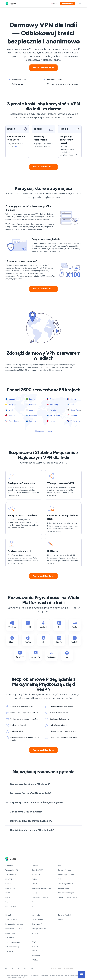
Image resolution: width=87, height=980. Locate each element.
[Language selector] (54, 4)
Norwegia (32, 415)
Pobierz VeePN (68, 4)
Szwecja (31, 421)
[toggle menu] (80, 4)
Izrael (9, 410)
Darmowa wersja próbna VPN (42, 888)
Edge (7, 902)
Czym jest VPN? (37, 870)
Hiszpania (11, 405)
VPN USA (35, 946)
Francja (72, 399)
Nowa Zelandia (54, 415)
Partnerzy (61, 920)
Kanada (51, 410)
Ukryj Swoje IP (37, 924)
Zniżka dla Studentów (40, 897)
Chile (50, 399)
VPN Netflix (9, 951)
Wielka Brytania (75, 421)
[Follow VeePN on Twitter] (13, 969)
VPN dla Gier (10, 938)
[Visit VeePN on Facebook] (6, 969)
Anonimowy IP (10, 933)
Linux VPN (9, 879)
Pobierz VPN (36, 875)
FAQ (60, 879)
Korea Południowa (76, 410)
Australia (10, 399)
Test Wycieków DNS (39, 929)
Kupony (34, 893)
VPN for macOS (11, 875)
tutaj (15, 146)
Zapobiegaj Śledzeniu (13, 942)
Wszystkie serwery (43, 431)
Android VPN (10, 888)
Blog (33, 906)
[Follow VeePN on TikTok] (19, 969)
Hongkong (53, 405)
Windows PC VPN (12, 870)
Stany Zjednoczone (15, 421)
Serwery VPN (36, 902)
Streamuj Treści (11, 920)
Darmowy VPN (11, 906)
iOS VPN (8, 884)
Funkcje (34, 879)
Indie (71, 405)
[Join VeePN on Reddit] (25, 969)
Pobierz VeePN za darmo (43, 68)
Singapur (72, 415)
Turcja (51, 421)
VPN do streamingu (12, 947)
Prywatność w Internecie (14, 924)
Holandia (31, 405)
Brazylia (31, 399)
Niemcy (10, 415)
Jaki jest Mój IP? (37, 920)
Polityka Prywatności (65, 884)
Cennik (34, 884)
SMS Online (36, 933)
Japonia (31, 410)
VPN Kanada (36, 955)
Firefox (8, 897)
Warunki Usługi (63, 888)
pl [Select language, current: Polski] (54, 4)
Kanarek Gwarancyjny (66, 893)
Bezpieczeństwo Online (14, 929)
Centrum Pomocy (64, 870)
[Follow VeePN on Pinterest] (32, 969)
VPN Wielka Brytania (39, 951)
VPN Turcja (36, 960)
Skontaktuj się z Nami (66, 875)
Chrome (8, 893)
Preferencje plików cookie (67, 897)
